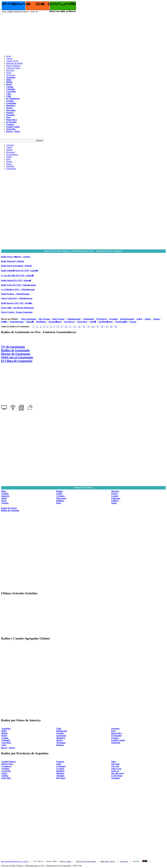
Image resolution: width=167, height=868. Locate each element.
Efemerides (11, 169)
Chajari (9, 59)
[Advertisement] (84, 35)
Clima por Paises (13, 68)
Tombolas (10, 166)
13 (79, 327)
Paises (9, 73)
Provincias (11, 75)
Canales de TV (12, 61)
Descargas (10, 152)
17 (98, 327)
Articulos (10, 145)
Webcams (10, 70)
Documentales (12, 154)
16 (93, 327)
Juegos (9, 164)
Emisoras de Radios (15, 63)
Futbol (9, 157)
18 (102, 327)
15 (88, 327)
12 (75, 327)
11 (70, 327)
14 (84, 327)
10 (66, 327)
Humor (9, 162)
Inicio (9, 56)
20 (111, 327)
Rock (8, 159)
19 (107, 327)
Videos (9, 147)
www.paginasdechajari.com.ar (15, 861)
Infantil (9, 150)
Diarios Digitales (13, 66)
